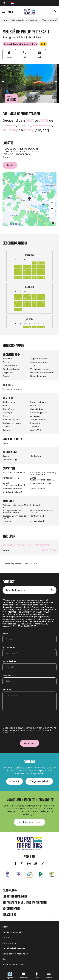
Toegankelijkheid (39, 781)
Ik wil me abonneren (29, 822)
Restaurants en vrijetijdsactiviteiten (25, 903)
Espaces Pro (9, 915)
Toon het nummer (16, 590)
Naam (6, 633)
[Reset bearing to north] (52, 214)
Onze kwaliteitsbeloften (14, 948)
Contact (15, 781)
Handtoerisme (9, 943)
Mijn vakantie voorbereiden (25, 20)
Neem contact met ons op (15, 954)
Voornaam (9, 647)
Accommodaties (11, 909)
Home (5, 20)
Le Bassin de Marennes (15, 897)
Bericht (7, 690)
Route (10, 165)
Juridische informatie (13, 932)
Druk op (6, 938)
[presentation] (26, 721)
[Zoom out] (52, 208)
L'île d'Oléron (10, 891)
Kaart (5, 959)
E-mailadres (9, 662)
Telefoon (8, 676)
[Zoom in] (52, 202)
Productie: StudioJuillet (14, 965)
